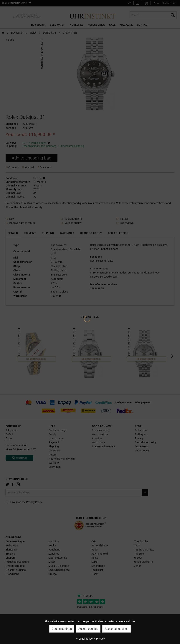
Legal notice (84, 639)
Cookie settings (62, 629)
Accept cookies (88, 629)
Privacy (99, 639)
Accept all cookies (117, 629)
